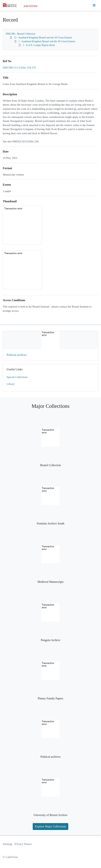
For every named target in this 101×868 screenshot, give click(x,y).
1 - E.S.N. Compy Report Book (39, 45)
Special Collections (17, 377)
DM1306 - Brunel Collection (21, 34)
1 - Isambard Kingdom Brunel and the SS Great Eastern (47, 41)
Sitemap (7, 844)
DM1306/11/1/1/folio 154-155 (19, 68)
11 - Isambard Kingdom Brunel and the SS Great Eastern (43, 38)
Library (11, 384)
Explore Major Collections (51, 826)
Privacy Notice (23, 844)
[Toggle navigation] (94, 5)
